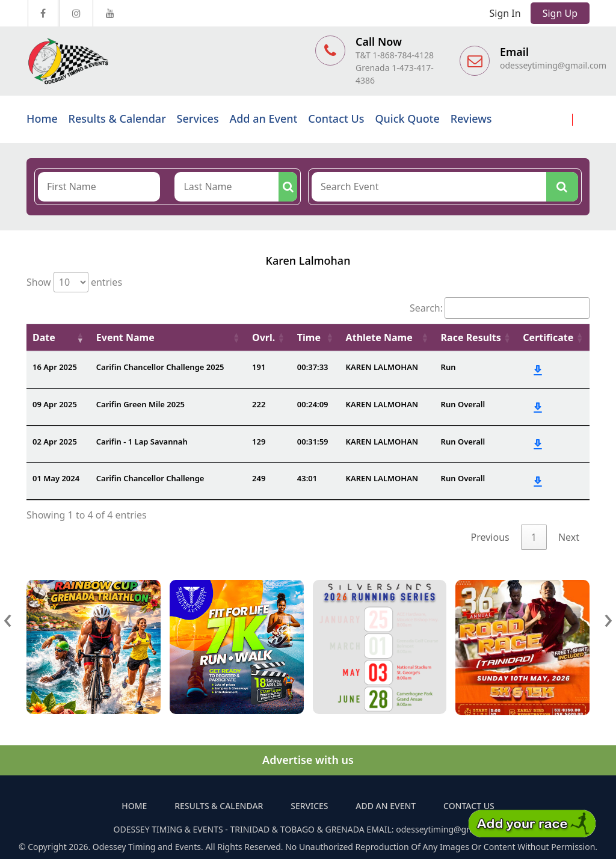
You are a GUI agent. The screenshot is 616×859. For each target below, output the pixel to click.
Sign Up (560, 13)
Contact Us (336, 119)
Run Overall (463, 404)
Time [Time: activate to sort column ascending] (309, 337)
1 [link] (534, 537)
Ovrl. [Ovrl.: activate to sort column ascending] (263, 337)
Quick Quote (407, 119)
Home (42, 119)
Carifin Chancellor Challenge (150, 478)
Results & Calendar (117, 119)
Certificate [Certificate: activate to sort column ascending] (548, 337)
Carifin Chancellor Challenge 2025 (160, 367)
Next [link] (569, 537)
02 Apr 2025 (55, 442)
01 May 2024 (56, 478)
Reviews (471, 119)
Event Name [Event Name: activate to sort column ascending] (125, 337)
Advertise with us (308, 760)
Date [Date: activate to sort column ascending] (44, 337)
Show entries (74, 282)
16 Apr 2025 (55, 367)
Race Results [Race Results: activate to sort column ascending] (471, 337)
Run (448, 367)
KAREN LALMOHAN (382, 367)
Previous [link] (490, 537)
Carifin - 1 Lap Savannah (142, 442)
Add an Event (263, 119)
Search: (500, 308)
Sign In (505, 13)
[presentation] (8, 617)
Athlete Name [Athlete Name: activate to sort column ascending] (379, 337)
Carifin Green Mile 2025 (140, 404)
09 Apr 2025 (55, 404)
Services (198, 119)
